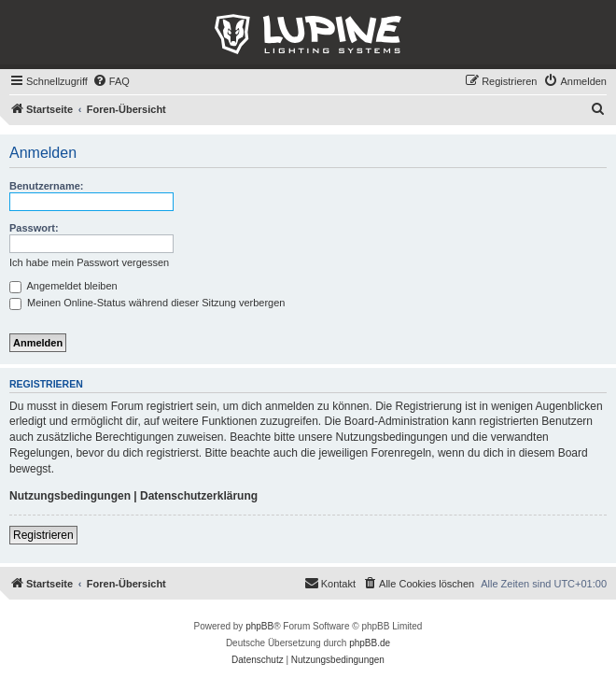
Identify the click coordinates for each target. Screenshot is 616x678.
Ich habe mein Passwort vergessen (89, 262)
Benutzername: (46, 186)
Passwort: (34, 228)
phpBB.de (370, 643)
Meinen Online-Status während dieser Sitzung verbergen (147, 303)
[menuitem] (111, 81)
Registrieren (43, 535)
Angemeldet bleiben (63, 286)
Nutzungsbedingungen (70, 496)
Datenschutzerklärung (199, 496)
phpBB (259, 626)
